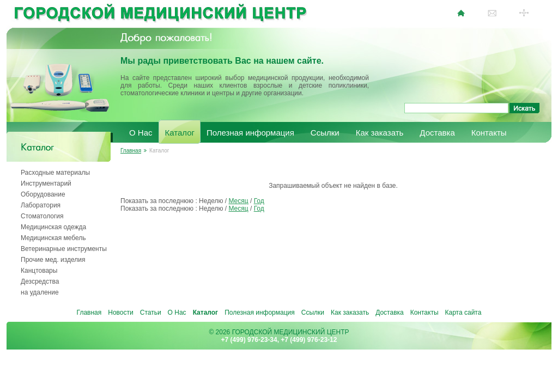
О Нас (141, 133)
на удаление (40, 292)
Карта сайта (463, 313)
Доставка (437, 133)
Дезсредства (40, 281)
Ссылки (325, 133)
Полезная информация (250, 133)
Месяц (238, 201)
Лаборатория (41, 205)
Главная (131, 151)
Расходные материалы (55, 173)
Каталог (180, 133)
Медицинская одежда (53, 227)
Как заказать (380, 133)
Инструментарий (46, 183)
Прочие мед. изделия (53, 260)
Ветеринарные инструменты (64, 249)
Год (259, 201)
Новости (120, 313)
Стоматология (42, 216)
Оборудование (43, 194)
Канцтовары (39, 271)
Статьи (151, 313)
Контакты (489, 133)
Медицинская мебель (53, 238)
